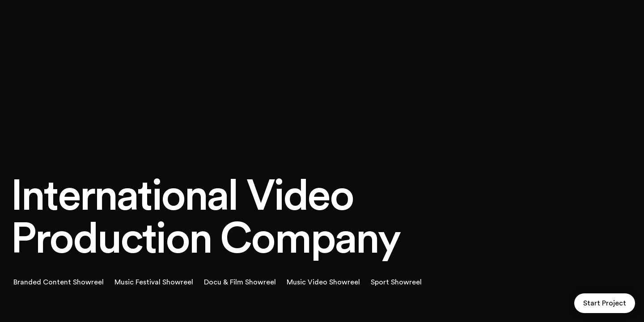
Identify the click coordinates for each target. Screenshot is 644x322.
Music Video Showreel (323, 282)
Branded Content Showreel (59, 282)
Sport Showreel (396, 282)
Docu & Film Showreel (240, 282)
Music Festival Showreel (154, 282)
